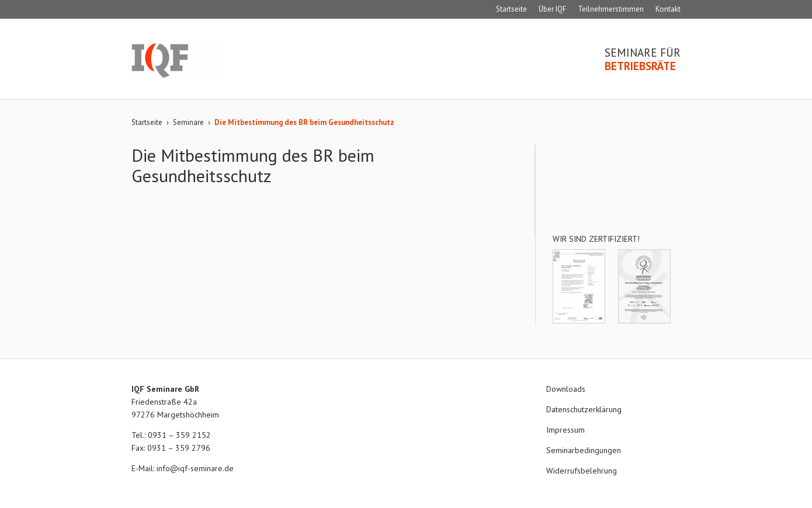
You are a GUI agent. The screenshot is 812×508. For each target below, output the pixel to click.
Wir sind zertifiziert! (596, 239)
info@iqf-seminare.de (195, 468)
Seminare (188, 122)
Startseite (511, 9)
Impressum (565, 430)
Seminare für (643, 60)
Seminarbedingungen (584, 450)
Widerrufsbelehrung (582, 471)
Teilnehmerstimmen (611, 9)
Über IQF (552, 9)
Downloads (566, 389)
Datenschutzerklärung (584, 409)
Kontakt (668, 9)
